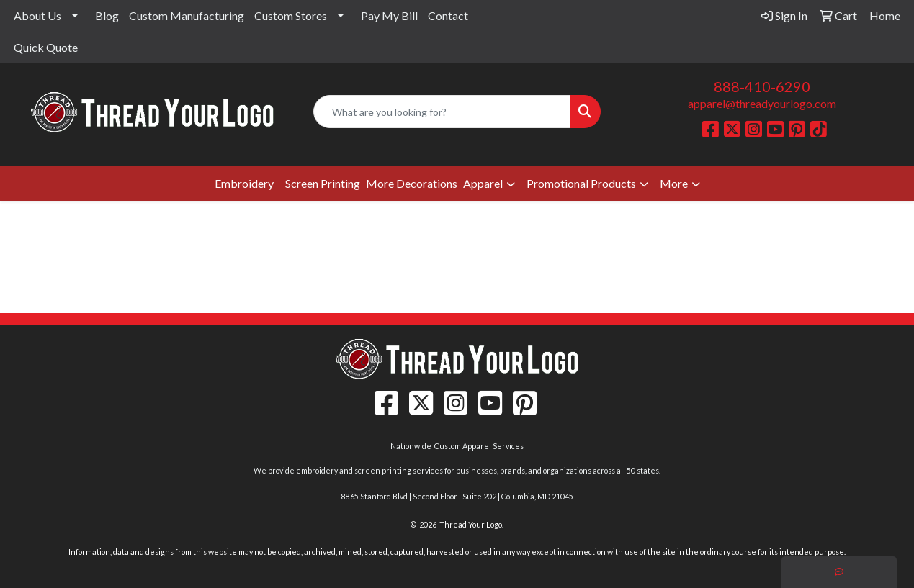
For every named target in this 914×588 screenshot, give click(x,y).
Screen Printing (323, 183)
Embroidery (244, 183)
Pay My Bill (389, 15)
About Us (37, 15)
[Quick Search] (442, 112)
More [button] (674, 183)
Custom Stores (291, 15)
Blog (107, 15)
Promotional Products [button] (581, 183)
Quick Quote (46, 47)
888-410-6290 (762, 86)
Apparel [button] (483, 183)
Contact (448, 15)
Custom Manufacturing (187, 15)
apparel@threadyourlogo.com (762, 103)
